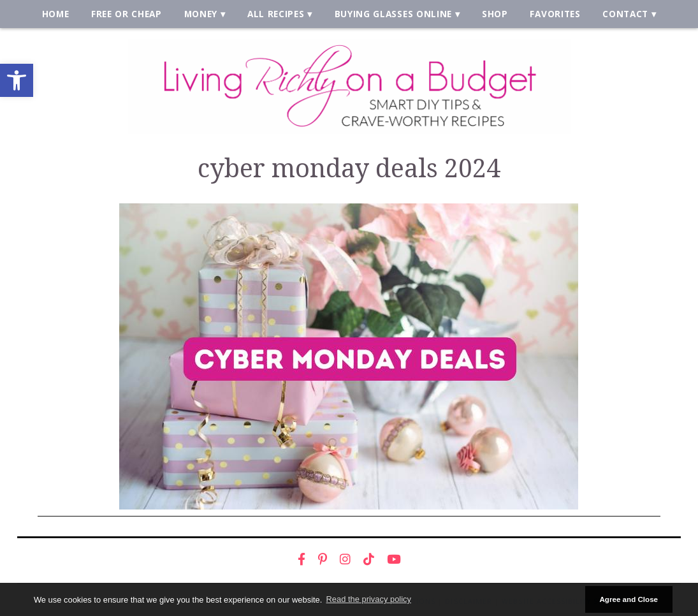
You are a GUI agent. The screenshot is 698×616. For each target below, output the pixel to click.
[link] (17, 80)
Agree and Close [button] (629, 599)
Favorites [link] (555, 14)
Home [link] (56, 14)
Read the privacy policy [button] (369, 599)
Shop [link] (495, 14)
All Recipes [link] (276, 14)
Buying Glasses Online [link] (393, 14)
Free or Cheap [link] (127, 14)
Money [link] (201, 14)
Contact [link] (625, 14)
